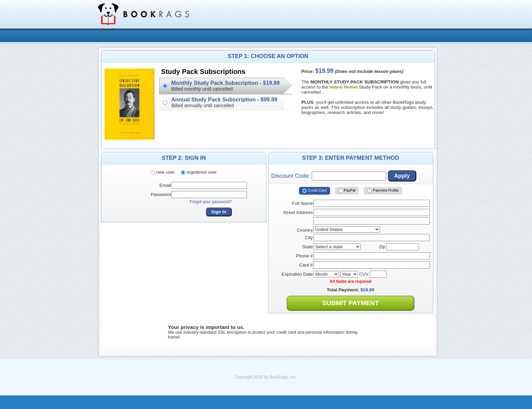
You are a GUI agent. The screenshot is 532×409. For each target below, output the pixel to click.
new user (163, 172)
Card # (306, 265)
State (308, 247)
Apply (402, 176)
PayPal (347, 191)
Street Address (298, 212)
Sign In (219, 212)
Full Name (302, 203)
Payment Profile (383, 191)
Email (165, 185)
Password (161, 194)
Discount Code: (329, 176)
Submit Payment (350, 303)
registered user (199, 172)
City (309, 238)
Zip (382, 247)
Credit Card (314, 191)
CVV (364, 274)
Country (305, 230)
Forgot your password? (211, 202)
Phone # (304, 256)
